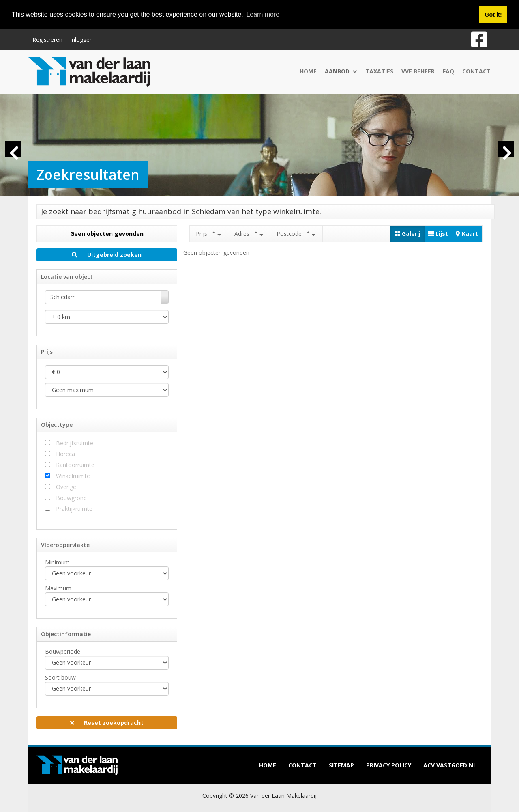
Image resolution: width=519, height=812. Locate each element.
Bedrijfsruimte (75, 443)
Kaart (467, 234)
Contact (476, 71)
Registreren (47, 39)
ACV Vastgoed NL (450, 765)
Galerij (407, 234)
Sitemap (341, 765)
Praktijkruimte (74, 509)
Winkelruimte (73, 476)
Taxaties (379, 71)
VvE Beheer (418, 71)
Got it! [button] (493, 15)
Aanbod (341, 71)
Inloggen (81, 39)
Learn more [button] (263, 14)
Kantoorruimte (75, 465)
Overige (66, 487)
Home (308, 71)
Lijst (438, 234)
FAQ (448, 71)
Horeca (65, 454)
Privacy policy (389, 765)
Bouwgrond (71, 498)
